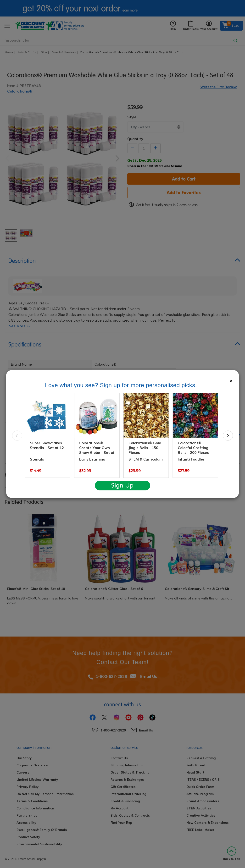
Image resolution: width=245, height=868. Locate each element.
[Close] (231, 381)
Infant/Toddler (191, 459)
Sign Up (122, 486)
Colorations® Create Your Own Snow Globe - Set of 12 (97, 450)
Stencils (37, 459)
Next (228, 435)
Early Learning (92, 459)
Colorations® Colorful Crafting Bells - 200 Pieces (193, 448)
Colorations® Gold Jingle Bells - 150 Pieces (145, 448)
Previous (17, 435)
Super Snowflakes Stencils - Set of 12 (47, 445)
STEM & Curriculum (146, 459)
